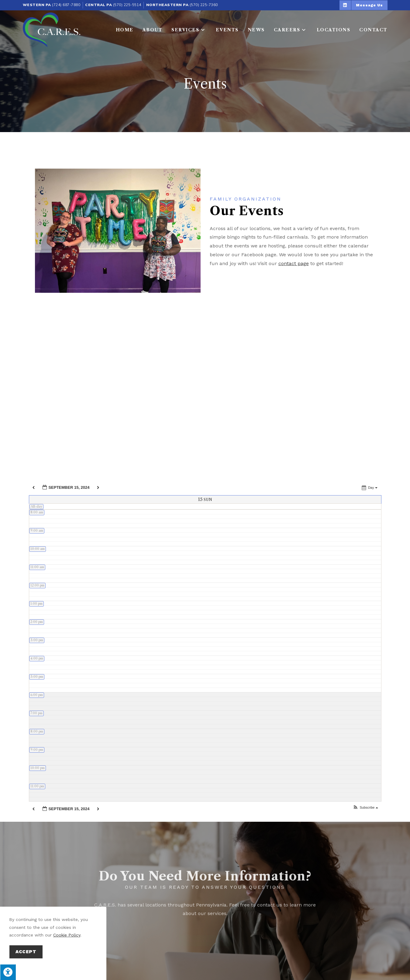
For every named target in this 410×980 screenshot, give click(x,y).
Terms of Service (296, 968)
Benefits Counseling (353, 939)
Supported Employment (237, 939)
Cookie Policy (67, 935)
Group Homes (297, 939)
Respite (124, 939)
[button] (345, 5)
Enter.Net (167, 968)
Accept (26, 952)
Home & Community (169, 939)
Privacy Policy (263, 968)
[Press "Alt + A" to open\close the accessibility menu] (8, 972)
